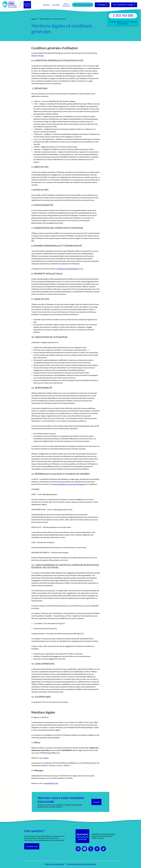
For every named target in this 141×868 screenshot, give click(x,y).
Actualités (56, 5)
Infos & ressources (66, 5)
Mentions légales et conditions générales (82, 864)
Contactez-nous (32, 846)
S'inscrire (96, 802)
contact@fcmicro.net (51, 783)
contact (46, 758)
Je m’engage (101, 5)
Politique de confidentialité (67, 269)
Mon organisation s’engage (123, 5)
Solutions (46, 5)
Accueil (34, 19)
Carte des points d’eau (84, 5)
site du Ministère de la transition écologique (69, 484)
